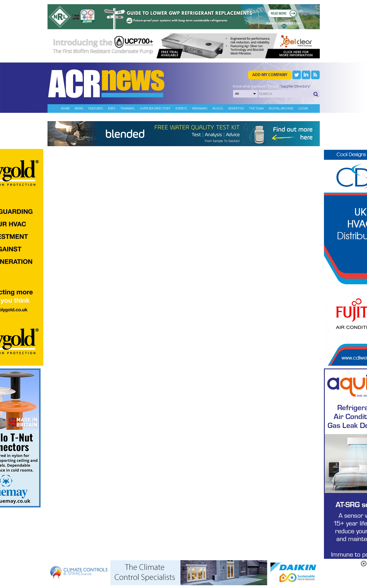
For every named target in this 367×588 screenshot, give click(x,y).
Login (303, 108)
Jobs (112, 108)
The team (256, 108)
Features (96, 108)
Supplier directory (155, 108)
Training (128, 108)
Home (65, 108)
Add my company (270, 75)
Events (181, 108)
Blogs (218, 108)
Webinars (200, 108)
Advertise (236, 108)
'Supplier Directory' (295, 86)
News (79, 108)
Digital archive (281, 108)
